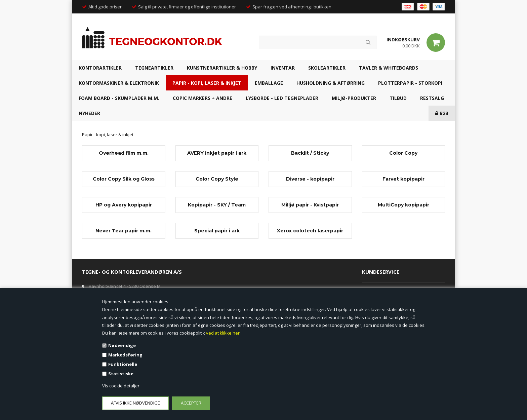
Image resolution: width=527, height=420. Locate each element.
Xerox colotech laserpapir (310, 231)
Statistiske (121, 374)
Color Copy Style (217, 179)
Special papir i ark (217, 231)
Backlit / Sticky (310, 153)
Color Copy (403, 153)
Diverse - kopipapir (310, 179)
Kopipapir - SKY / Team (217, 205)
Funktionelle (123, 364)
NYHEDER (89, 113)
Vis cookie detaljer (121, 386)
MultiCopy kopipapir (403, 205)
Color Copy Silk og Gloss (124, 179)
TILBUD (398, 98)
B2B (442, 113)
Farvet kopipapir (403, 179)
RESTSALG (432, 98)
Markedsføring (125, 355)
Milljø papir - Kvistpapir (310, 205)
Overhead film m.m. (124, 153)
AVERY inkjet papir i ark (217, 153)
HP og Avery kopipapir (124, 205)
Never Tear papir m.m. (124, 231)
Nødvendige (122, 345)
